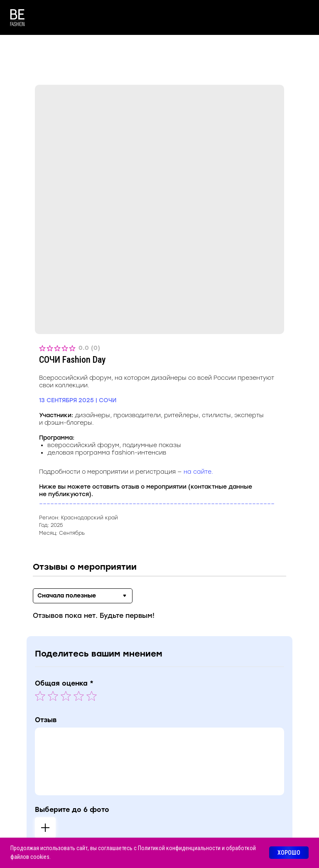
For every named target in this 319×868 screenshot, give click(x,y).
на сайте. (198, 472)
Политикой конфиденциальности (179, 848)
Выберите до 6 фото (72, 810)
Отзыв (46, 720)
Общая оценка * (64, 683)
